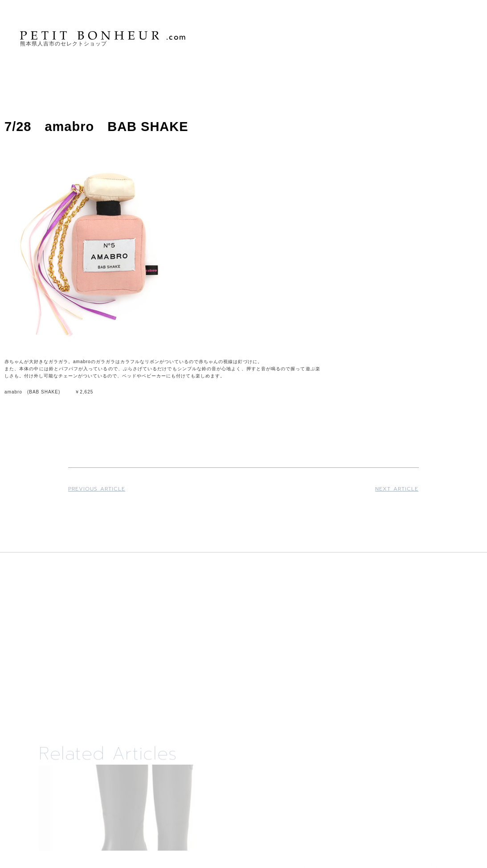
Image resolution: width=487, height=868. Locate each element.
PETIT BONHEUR (104, 35)
